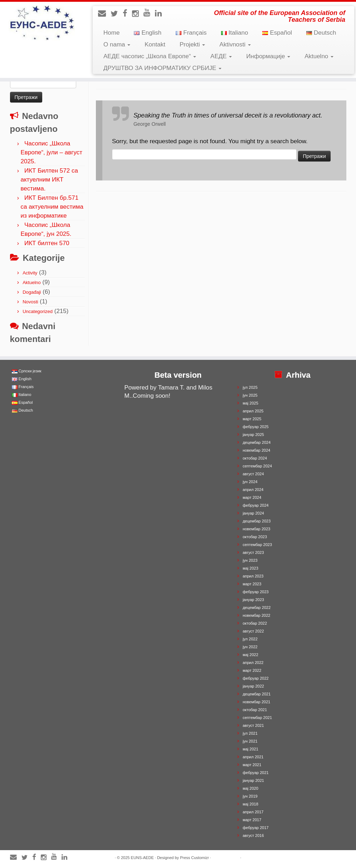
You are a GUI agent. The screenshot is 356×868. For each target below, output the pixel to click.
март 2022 (252, 670)
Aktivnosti (235, 44)
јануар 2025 (253, 435)
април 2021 (253, 757)
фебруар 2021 (255, 773)
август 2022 (253, 631)
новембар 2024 (256, 450)
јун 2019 (250, 796)
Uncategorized (38, 311)
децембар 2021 (257, 694)
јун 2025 (250, 395)
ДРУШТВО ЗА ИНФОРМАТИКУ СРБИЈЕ (162, 68)
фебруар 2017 (255, 828)
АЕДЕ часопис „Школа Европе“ (150, 56)
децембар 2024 (257, 442)
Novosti (30, 302)
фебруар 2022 (255, 678)
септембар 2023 (257, 545)
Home (111, 33)
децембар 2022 (257, 607)
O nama (117, 44)
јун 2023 (250, 560)
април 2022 (253, 663)
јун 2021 (250, 741)
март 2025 (252, 419)
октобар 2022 (255, 623)
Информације (268, 56)
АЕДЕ (221, 56)
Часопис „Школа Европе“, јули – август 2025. (52, 152)
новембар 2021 (256, 702)
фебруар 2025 (255, 427)
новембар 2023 (256, 529)
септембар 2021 (257, 718)
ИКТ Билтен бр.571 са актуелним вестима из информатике (52, 207)
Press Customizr (194, 858)
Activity (30, 273)
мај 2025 (250, 403)
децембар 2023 (257, 521)
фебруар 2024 (255, 505)
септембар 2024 (257, 466)
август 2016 (253, 835)
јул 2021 (250, 733)
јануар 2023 (253, 600)
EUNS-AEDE (142, 858)
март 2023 (252, 584)
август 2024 (253, 474)
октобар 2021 (255, 710)
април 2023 (253, 576)
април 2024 (253, 490)
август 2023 (253, 552)
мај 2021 (250, 749)
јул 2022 (250, 639)
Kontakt (155, 44)
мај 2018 (250, 804)
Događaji (32, 292)
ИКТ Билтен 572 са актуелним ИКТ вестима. (49, 180)
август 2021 (253, 725)
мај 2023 (250, 568)
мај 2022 (250, 655)
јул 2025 (250, 387)
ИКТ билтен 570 (47, 243)
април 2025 (253, 411)
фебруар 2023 (255, 592)
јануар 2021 (253, 780)
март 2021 (252, 765)
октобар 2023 (255, 537)
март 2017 (252, 820)
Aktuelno (319, 56)
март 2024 (252, 497)
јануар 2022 (253, 686)
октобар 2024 (255, 458)
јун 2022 (250, 647)
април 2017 (253, 812)
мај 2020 (250, 788)
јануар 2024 (253, 513)
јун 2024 (250, 482)
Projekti (192, 44)
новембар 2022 (256, 615)
